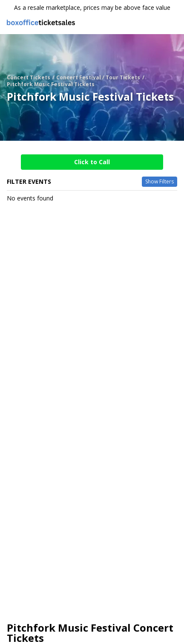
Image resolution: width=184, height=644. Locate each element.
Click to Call (92, 162)
